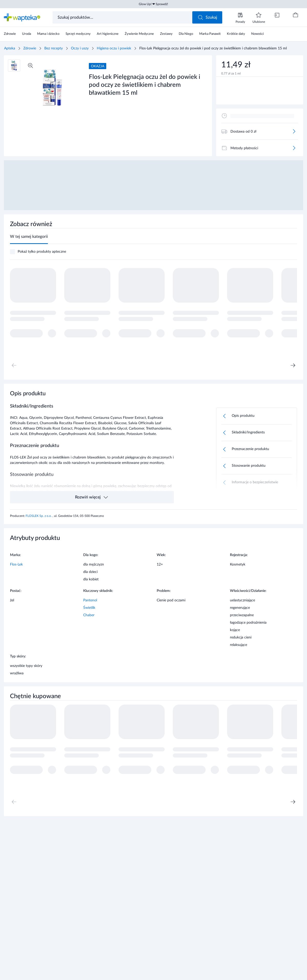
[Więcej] (294, 131)
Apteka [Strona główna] (10, 48)
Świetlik (89, 608)
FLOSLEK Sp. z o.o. (39, 516)
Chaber (89, 615)
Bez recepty (54, 48)
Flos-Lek (16, 564)
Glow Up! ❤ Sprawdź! (153, 4)
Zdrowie (30, 48)
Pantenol (90, 600)
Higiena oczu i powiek (114, 48)
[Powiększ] (30, 66)
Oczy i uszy (80, 48)
